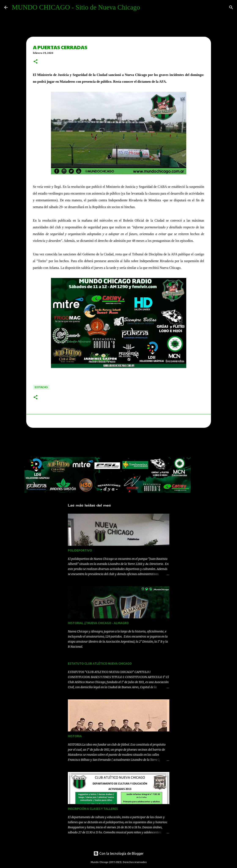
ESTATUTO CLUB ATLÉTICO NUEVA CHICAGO (100, 664)
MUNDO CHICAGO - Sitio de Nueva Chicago (76, 7)
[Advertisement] (101, 444)
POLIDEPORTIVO (80, 550)
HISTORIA (75, 736)
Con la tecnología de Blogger (118, 853)
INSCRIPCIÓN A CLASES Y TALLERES (93, 809)
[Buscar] (231, 7)
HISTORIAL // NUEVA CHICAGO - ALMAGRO (98, 623)
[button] (36, 62)
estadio (41, 387)
